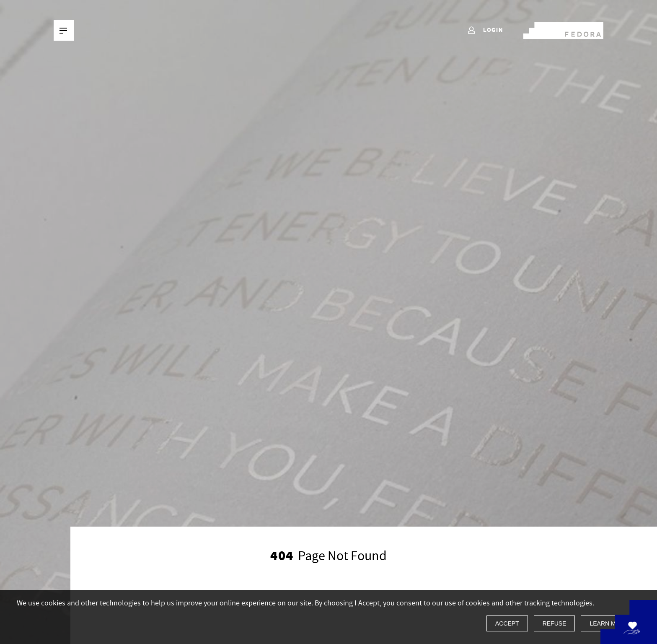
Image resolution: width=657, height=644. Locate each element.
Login (485, 31)
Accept (507, 623)
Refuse (555, 623)
